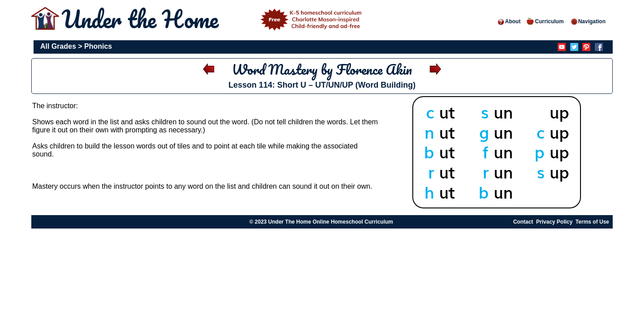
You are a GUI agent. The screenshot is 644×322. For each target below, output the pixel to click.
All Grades (58, 46)
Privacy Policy (554, 222)
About (509, 21)
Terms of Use (592, 222)
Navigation (588, 21)
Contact (523, 222)
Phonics (98, 46)
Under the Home (213, 19)
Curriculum (545, 21)
